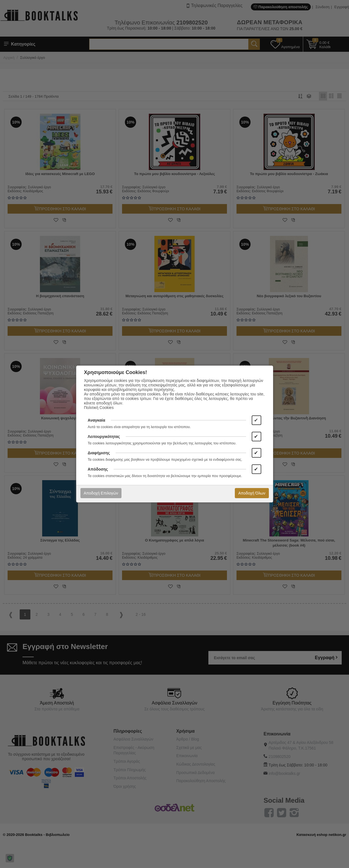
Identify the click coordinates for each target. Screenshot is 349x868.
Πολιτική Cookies (99, 408)
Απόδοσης (98, 469)
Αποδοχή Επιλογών (101, 493)
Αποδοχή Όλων (252, 493)
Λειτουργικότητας (104, 437)
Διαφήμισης (99, 453)
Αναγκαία (96, 420)
